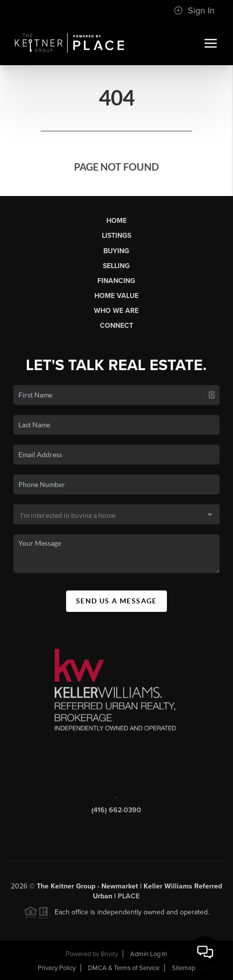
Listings (116, 236)
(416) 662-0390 (116, 812)
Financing (116, 281)
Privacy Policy (57, 968)
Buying (116, 251)
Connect (116, 326)
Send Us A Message (116, 601)
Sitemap (184, 968)
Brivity (109, 954)
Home (116, 221)
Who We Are (116, 311)
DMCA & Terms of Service (124, 968)
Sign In (194, 10)
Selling (116, 266)
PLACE (129, 898)
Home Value (116, 296)
